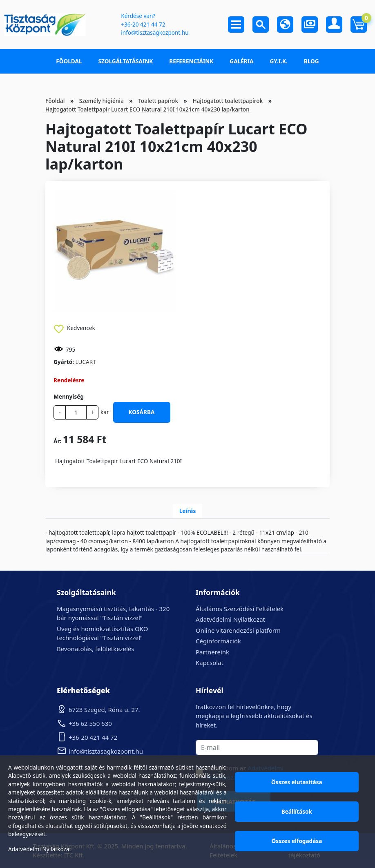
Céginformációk (218, 641)
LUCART (86, 362)
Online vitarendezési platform (238, 630)
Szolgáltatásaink (126, 61)
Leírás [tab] (188, 511)
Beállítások (297, 811)
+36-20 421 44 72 (143, 24)
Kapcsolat (210, 663)
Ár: (57, 441)
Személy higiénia (102, 101)
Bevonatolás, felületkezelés (95, 649)
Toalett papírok (158, 101)
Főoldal (69, 61)
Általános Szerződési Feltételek (240, 609)
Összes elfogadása (297, 841)
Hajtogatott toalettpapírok (228, 101)
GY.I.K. (278, 61)
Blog (311, 61)
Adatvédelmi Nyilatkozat (230, 619)
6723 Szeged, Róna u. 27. (104, 710)
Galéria (241, 61)
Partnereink (212, 652)
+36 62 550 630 (90, 723)
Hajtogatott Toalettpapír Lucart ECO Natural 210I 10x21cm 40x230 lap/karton (147, 109)
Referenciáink (191, 61)
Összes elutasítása (297, 782)
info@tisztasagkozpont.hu (155, 32)
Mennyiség (69, 396)
